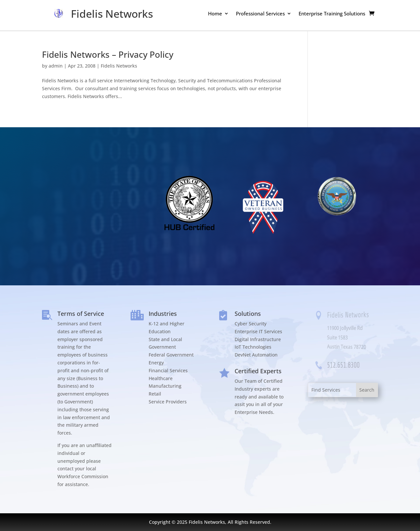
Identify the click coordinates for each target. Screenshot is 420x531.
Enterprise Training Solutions (332, 14)
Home (215, 14)
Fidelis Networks (119, 66)
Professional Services (260, 14)
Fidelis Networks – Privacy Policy (108, 54)
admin (56, 66)
